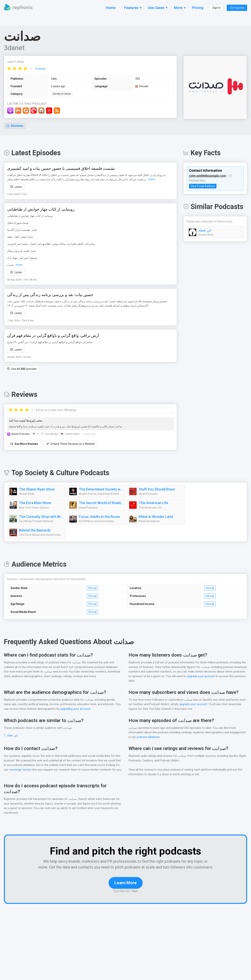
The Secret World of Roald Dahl (101, 503)
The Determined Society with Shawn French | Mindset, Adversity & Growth (101, 490)
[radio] (9, 69)
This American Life (153, 503)
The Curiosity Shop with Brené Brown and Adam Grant (41, 517)
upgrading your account (81, 709)
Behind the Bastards (35, 531)
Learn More (126, 883)
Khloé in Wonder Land (156, 517)
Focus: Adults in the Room (99, 517)
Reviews (15, 126)
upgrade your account (201, 676)
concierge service (20, 770)
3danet (14, 48)
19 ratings (40, 69)
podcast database (148, 737)
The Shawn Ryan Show (37, 490)
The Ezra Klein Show (35, 503)
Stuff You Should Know (156, 490)
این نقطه (205, 230)
